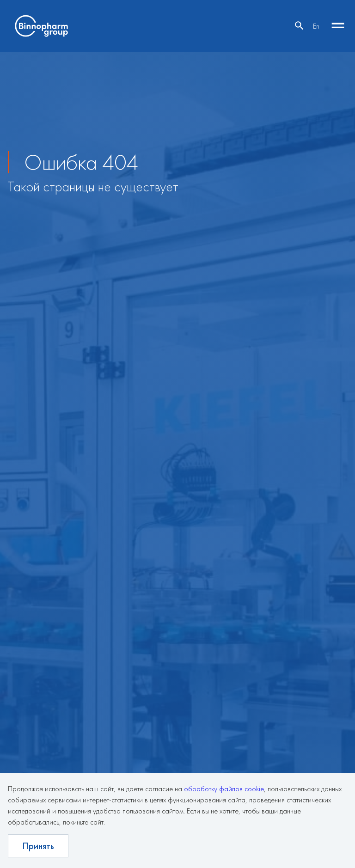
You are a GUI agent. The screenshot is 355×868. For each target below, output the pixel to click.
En (316, 26)
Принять (38, 846)
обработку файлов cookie (224, 789)
